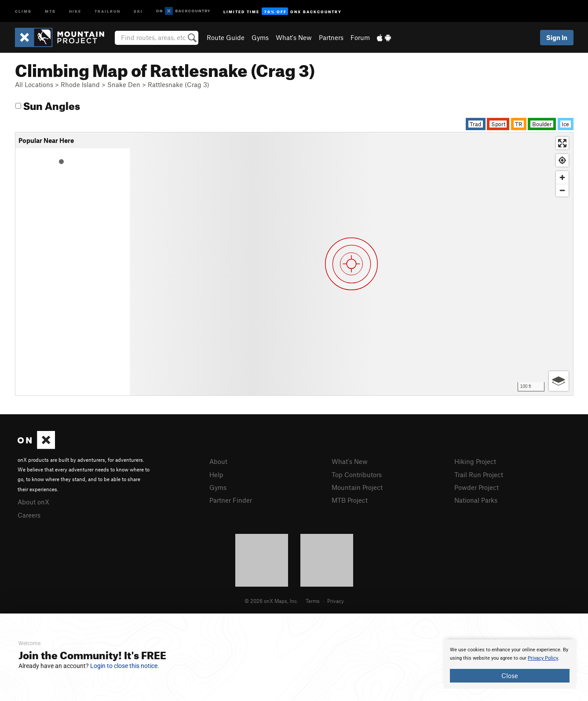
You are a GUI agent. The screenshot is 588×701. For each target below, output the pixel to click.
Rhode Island (80, 84)
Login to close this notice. (125, 666)
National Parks (476, 500)
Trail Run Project (479, 475)
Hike (75, 11)
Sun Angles (48, 104)
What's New (294, 37)
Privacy (336, 601)
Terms (313, 601)
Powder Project (477, 487)
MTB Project (350, 500)
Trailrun (108, 11)
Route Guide (226, 37)
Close (510, 675)
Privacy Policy (543, 658)
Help (216, 475)
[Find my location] (562, 160)
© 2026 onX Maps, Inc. (271, 601)
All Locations (34, 84)
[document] (510, 664)
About (218, 461)
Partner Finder (231, 500)
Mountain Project (357, 487)
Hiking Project (475, 461)
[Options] (559, 381)
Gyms (260, 37)
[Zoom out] (562, 190)
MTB (50, 11)
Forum (360, 37)
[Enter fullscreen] (562, 143)
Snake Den (124, 84)
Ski (138, 11)
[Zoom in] (562, 177)
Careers (29, 515)
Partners (331, 37)
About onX (33, 502)
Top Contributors (357, 475)
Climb (23, 11)
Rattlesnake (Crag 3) (179, 84)
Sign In (557, 37)
